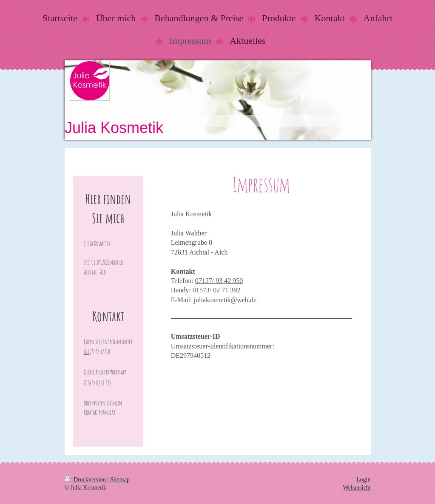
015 (198, 290)
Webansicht (357, 488)
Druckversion (86, 480)
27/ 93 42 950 (224, 281)
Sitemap (120, 480)
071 (200, 281)
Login (363, 480)
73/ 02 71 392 (222, 290)
